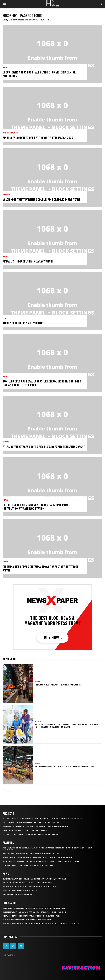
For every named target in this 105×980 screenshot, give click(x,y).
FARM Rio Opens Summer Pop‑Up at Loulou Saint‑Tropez (27, 920)
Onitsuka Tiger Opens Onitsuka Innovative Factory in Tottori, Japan (41, 568)
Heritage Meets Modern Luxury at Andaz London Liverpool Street (32, 854)
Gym (5, 318)
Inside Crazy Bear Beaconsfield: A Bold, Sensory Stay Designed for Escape (35, 908)
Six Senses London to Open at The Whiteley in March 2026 (38, 138)
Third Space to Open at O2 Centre (23, 323)
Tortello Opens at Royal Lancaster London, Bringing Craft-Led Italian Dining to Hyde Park (42, 383)
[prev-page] (5, 790)
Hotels (7, 195)
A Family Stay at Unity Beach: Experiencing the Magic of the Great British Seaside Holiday (41, 924)
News (6, 68)
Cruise (6, 442)
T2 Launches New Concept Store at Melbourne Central (58, 685)
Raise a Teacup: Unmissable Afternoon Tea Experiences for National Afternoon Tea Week (41, 861)
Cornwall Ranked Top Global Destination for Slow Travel (29, 865)
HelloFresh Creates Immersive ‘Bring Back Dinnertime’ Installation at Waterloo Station (36, 507)
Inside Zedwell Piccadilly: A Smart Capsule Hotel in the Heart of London (34, 912)
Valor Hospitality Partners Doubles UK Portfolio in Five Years (41, 199)
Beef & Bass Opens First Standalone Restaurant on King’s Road (30, 834)
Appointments (10, 133)
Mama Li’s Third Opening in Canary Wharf (28, 261)
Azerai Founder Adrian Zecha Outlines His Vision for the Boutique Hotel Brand (37, 858)
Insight (38, 721)
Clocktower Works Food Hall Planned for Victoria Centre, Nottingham (39, 74)
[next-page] (9, 790)
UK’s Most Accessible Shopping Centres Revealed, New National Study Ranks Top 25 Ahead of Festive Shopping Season (68, 726)
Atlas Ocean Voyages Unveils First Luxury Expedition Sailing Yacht (44, 447)
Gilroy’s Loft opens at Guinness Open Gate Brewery (25, 830)
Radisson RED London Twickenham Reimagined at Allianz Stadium (31, 823)
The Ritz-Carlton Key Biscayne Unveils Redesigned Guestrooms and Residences (37, 827)
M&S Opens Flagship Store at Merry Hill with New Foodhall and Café (64, 766)
